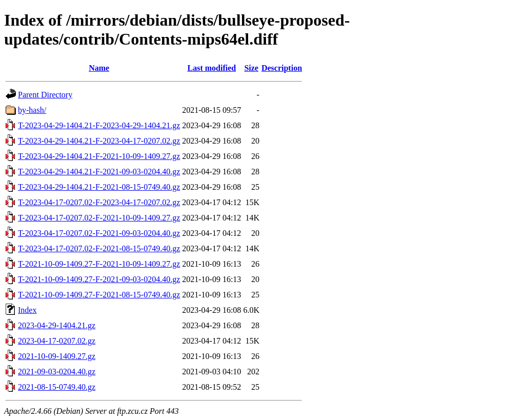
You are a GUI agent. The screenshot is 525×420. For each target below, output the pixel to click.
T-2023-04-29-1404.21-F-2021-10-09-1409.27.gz (99, 156)
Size (251, 68)
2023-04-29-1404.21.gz (57, 325)
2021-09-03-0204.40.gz (57, 372)
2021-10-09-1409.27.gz (57, 356)
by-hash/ (32, 110)
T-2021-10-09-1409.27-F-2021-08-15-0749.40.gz (99, 295)
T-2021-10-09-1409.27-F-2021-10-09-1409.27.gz (99, 264)
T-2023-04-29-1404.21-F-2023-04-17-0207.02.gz (99, 141)
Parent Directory (45, 95)
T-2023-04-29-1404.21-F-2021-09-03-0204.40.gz (99, 172)
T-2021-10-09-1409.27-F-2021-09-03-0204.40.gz (99, 279)
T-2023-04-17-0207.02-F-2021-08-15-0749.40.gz (99, 248)
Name (99, 68)
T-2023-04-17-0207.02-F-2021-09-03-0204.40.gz (99, 233)
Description (282, 68)
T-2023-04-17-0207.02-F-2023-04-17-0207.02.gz (99, 202)
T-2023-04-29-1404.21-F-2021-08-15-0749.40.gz (99, 187)
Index (27, 310)
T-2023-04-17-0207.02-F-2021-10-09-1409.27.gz (99, 218)
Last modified (211, 68)
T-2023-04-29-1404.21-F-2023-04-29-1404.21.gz (99, 125)
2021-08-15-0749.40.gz (57, 387)
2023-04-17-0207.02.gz (57, 341)
